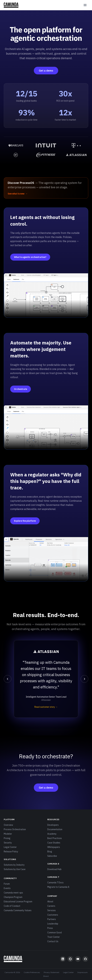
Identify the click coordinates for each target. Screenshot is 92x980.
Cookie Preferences (32, 972)
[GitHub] (85, 959)
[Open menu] (85, 5)
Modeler (8, 834)
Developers (53, 825)
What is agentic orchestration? (30, 257)
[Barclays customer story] (16, 145)
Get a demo (46, 71)
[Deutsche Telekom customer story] (76, 145)
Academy (52, 834)
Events (7, 888)
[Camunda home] (11, 5)
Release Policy (11, 852)
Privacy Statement (52, 972)
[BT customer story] (16, 155)
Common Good (54, 933)
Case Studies (54, 843)
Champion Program (13, 897)
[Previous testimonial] (8, 679)
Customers (53, 915)
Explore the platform (25, 521)
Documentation (55, 829)
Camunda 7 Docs (55, 883)
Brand (46, 976)
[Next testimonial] (84, 679)
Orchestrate (21, 389)
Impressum (82, 972)
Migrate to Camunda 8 (58, 887)
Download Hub (54, 869)
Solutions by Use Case (15, 869)
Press (50, 928)
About (50, 902)
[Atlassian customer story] (76, 155)
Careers (51, 906)
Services (52, 910)
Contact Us (53, 941)
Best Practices (55, 838)
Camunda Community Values (18, 910)
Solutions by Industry (14, 865)
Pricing (7, 838)
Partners (52, 919)
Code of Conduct (12, 906)
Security (8, 843)
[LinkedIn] (63, 959)
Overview (8, 825)
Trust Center (54, 937)
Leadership (53, 924)
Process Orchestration (15, 829)
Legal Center (10, 847)
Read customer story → (46, 707)
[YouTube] (78, 959)
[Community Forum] (70, 959)
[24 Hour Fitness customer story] (46, 155)
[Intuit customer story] (46, 145)
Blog (50, 852)
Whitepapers (54, 847)
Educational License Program (18, 902)
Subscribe (52, 856)
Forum (7, 884)
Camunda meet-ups (13, 893)
